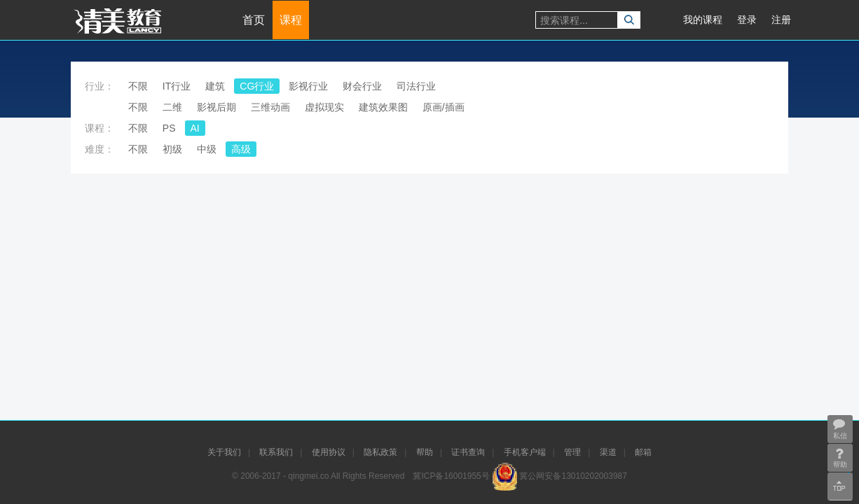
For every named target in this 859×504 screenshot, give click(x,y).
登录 (747, 20)
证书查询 (468, 452)
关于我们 (224, 452)
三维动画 (270, 107)
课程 (291, 20)
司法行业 (416, 86)
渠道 (608, 452)
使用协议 (329, 452)
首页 (254, 20)
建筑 (215, 86)
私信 (839, 428)
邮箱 (643, 452)
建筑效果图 (383, 107)
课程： (99, 128)
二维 (172, 107)
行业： (99, 86)
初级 (172, 149)
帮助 (425, 452)
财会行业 (362, 86)
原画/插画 (444, 107)
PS (169, 128)
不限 (138, 86)
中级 (207, 149)
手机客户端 (525, 452)
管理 (572, 452)
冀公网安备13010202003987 (573, 476)
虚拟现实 (324, 107)
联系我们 (276, 452)
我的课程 (703, 20)
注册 (781, 20)
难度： (99, 149)
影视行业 (308, 86)
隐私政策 (380, 452)
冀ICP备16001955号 (451, 476)
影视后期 (217, 107)
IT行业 (177, 86)
